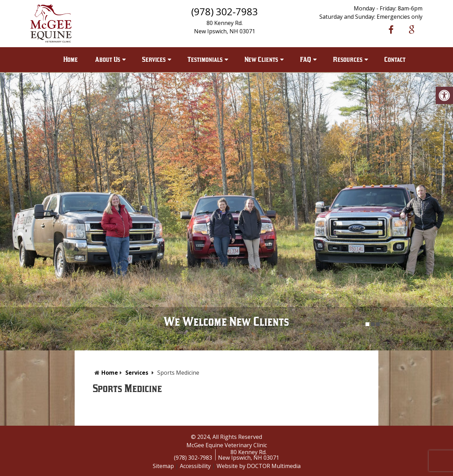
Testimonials (205, 59)
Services (154, 59)
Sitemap (163, 466)
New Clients (261, 59)
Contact (395, 59)
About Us (108, 59)
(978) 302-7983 (225, 11)
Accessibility (195, 466)
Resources (348, 59)
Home (70, 59)
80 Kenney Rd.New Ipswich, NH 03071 (249, 455)
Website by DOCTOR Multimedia (259, 466)
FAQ (305, 59)
